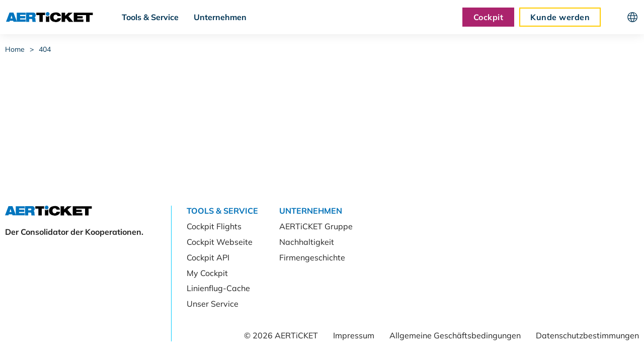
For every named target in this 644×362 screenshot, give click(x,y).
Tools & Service (150, 17)
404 (45, 49)
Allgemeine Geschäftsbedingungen (455, 335)
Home (15, 49)
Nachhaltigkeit (307, 242)
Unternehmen (220, 17)
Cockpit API (208, 257)
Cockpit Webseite (220, 242)
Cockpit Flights (214, 226)
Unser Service (213, 304)
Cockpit (488, 17)
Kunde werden (560, 17)
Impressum (354, 335)
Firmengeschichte (312, 257)
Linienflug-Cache (218, 288)
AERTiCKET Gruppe (316, 226)
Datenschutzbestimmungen (587, 335)
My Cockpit (207, 273)
